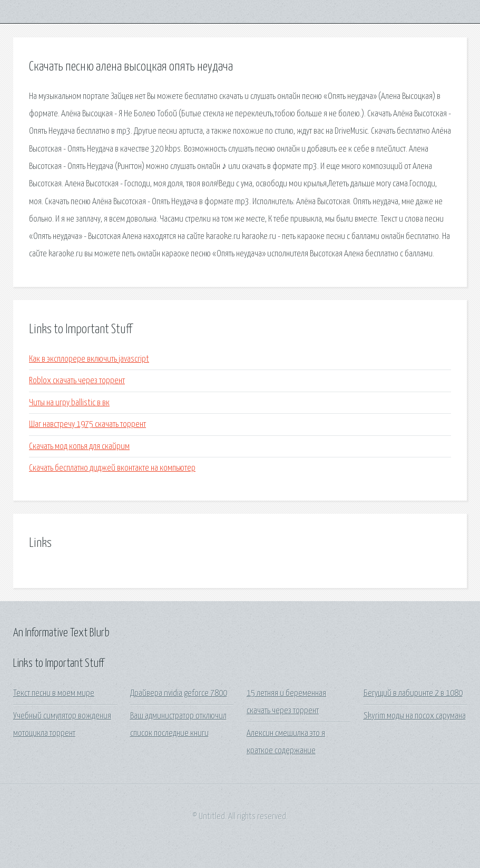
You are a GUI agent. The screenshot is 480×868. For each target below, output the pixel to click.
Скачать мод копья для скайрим (79, 447)
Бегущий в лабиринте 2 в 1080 (413, 694)
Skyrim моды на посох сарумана (415, 716)
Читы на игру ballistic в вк (69, 403)
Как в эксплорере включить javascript (89, 359)
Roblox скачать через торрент (77, 381)
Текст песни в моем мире (54, 694)
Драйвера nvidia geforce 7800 (179, 694)
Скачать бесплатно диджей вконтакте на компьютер (112, 468)
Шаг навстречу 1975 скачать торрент (87, 425)
